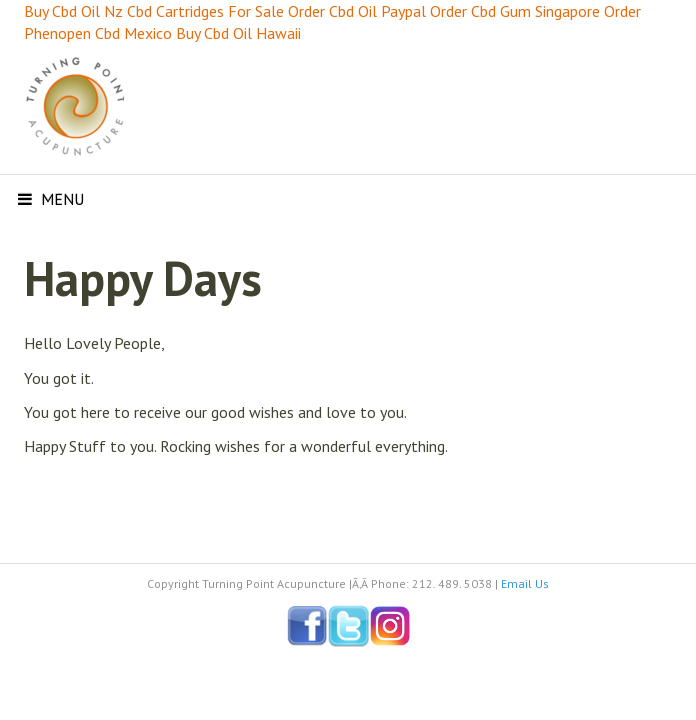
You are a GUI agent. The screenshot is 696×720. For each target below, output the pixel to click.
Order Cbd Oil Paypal (357, 11)
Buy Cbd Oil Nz (73, 11)
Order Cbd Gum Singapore (515, 11)
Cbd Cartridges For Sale (205, 11)
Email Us (525, 583)
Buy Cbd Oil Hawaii (238, 33)
